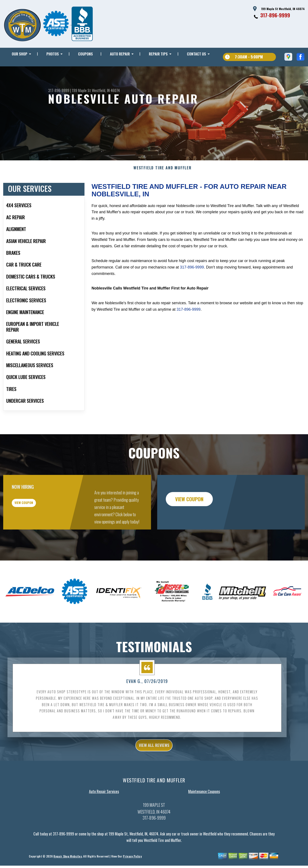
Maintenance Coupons (204, 814)
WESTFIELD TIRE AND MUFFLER (163, 189)
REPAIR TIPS (158, 54)
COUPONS (85, 54)
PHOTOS (53, 54)
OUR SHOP (20, 54)
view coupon (35, 526)
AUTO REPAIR (120, 54)
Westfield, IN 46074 (106, 90)
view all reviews (154, 767)
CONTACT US (196, 54)
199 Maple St (81, 90)
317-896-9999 (275, 15)
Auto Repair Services (104, 814)
